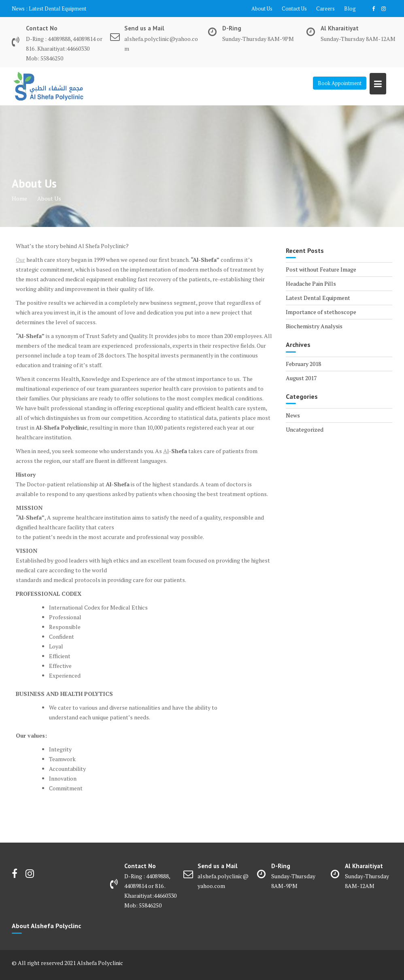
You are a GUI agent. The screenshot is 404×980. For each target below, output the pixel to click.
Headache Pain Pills (311, 284)
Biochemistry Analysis (314, 326)
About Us (262, 9)
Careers (325, 9)
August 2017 (301, 378)
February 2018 (303, 364)
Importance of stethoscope (321, 312)
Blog (350, 9)
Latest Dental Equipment (57, 9)
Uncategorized (305, 429)
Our (20, 260)
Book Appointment (340, 83)
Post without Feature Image (321, 269)
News (293, 415)
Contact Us (294, 9)
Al (166, 451)
